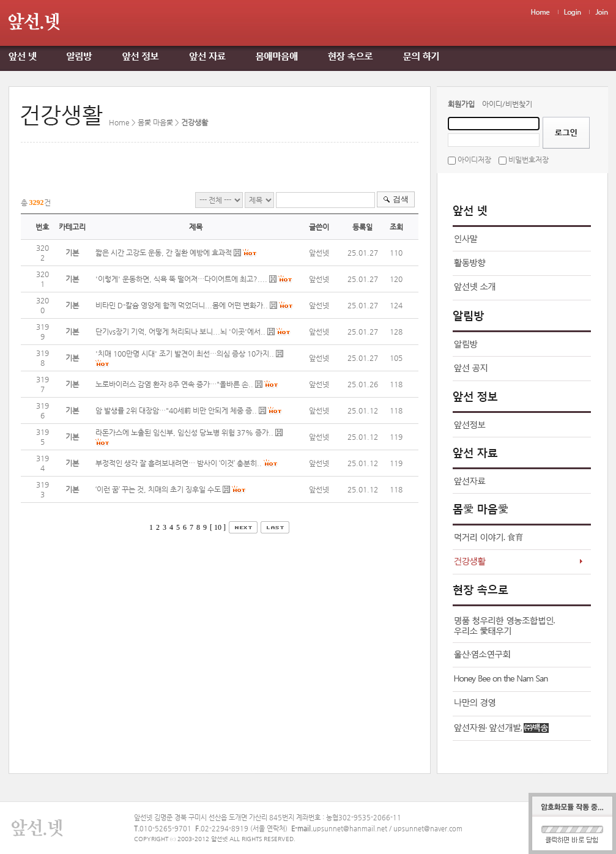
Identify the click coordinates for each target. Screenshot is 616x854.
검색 (401, 199)
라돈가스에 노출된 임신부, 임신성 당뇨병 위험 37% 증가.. (184, 433)
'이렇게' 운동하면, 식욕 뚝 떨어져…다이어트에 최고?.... (181, 279)
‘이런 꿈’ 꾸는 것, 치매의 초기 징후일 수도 (159, 489)
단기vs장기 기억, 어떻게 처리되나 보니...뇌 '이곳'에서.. (180, 332)
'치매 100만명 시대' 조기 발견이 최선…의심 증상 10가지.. (185, 354)
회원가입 (461, 104)
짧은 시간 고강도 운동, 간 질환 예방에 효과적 (164, 253)
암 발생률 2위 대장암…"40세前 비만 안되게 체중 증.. (176, 410)
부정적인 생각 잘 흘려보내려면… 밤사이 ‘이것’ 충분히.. (179, 463)
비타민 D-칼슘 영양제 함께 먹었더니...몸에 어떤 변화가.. (182, 305)
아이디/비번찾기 (507, 104)
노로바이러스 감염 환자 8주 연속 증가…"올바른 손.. (174, 384)
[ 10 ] (218, 527)
